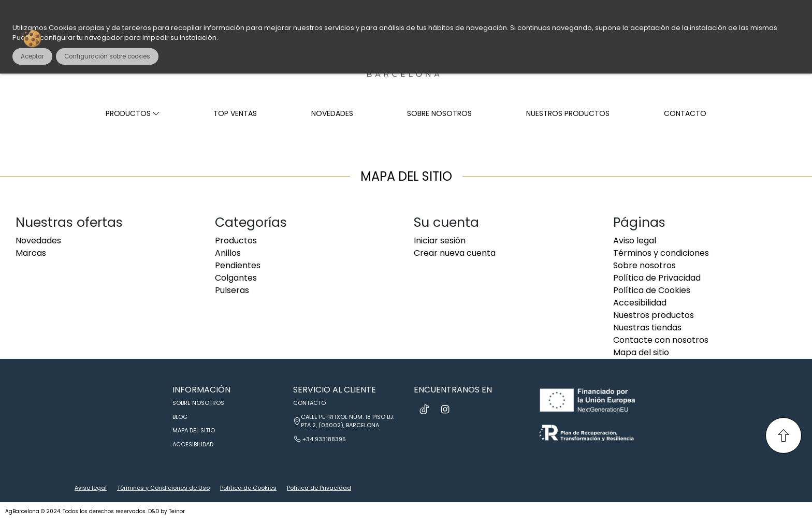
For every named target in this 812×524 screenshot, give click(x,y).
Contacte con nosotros (661, 340)
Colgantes (236, 278)
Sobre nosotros (439, 113)
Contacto (685, 113)
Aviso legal (635, 241)
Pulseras (232, 290)
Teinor (177, 511)
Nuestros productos (568, 113)
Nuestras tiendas (647, 327)
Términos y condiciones (661, 253)
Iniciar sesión (440, 241)
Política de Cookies (652, 290)
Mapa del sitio (641, 352)
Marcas (31, 253)
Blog (180, 417)
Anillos (228, 253)
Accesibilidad (640, 303)
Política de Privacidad (657, 278)
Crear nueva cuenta (455, 253)
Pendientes (238, 265)
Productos (132, 113)
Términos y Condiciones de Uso (163, 488)
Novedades (332, 113)
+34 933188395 (324, 439)
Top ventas (235, 113)
